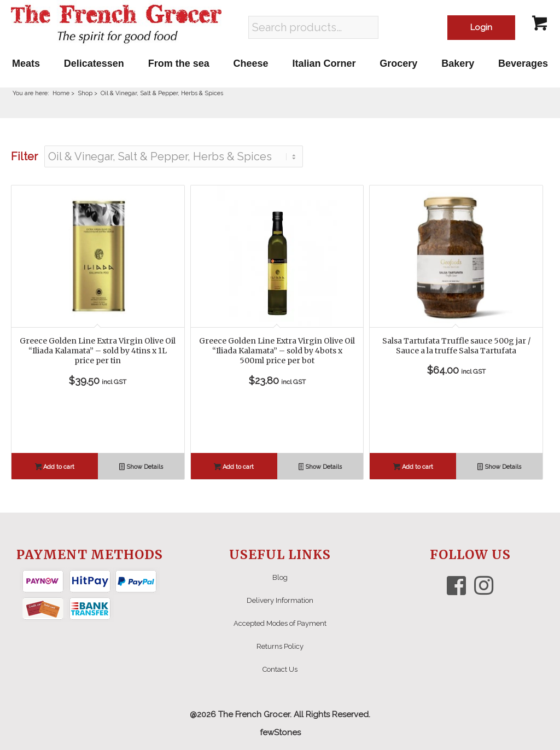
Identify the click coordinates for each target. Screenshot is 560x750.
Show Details (141, 468)
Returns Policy (280, 646)
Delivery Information (280, 600)
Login (481, 27)
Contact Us (280, 669)
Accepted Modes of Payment (280, 623)
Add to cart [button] (55, 468)
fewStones (280, 732)
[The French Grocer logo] (116, 25)
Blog (280, 577)
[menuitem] (26, 63)
